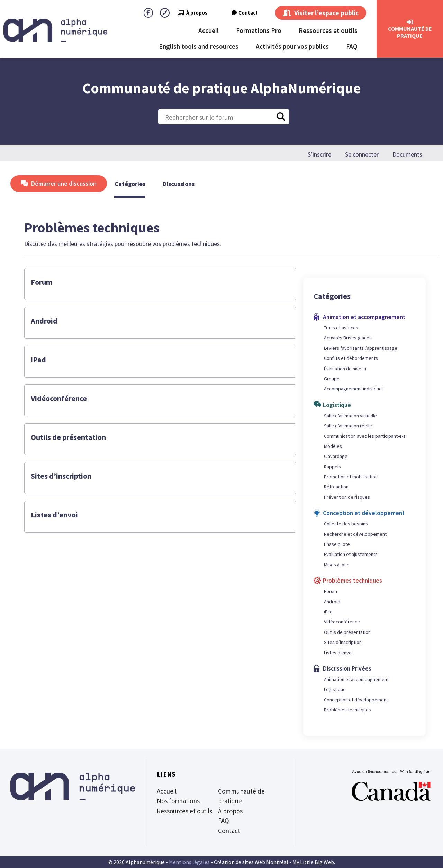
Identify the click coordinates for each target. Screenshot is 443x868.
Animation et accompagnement (356, 679)
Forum (42, 282)
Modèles (333, 446)
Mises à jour (336, 565)
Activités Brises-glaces (348, 338)
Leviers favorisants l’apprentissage (361, 348)
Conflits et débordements (351, 358)
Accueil (209, 30)
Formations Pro (259, 30)
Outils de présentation (68, 437)
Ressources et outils (328, 30)
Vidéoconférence (59, 398)
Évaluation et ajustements (351, 554)
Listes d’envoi (54, 515)
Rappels (332, 467)
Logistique (335, 689)
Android (44, 321)
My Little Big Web (313, 862)
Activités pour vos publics (292, 46)
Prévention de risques (347, 497)
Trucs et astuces (341, 328)
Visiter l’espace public (321, 13)
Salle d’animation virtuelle (350, 416)
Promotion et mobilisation (351, 477)
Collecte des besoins (346, 524)
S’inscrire (319, 154)
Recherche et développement (355, 534)
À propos (193, 13)
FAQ (352, 46)
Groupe (332, 379)
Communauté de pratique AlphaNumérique (222, 88)
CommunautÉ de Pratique (410, 32)
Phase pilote (337, 544)
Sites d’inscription (61, 476)
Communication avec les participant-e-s (365, 436)
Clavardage (336, 456)
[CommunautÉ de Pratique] (410, 22)
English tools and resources (199, 46)
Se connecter (362, 154)
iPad (38, 360)
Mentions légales (189, 862)
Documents (407, 154)
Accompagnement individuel (353, 389)
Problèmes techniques (347, 710)
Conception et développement (356, 700)
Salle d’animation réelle (348, 426)
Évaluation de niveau (345, 369)
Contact (245, 13)
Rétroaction (336, 487)
